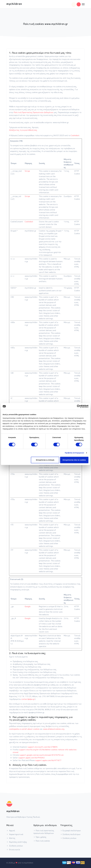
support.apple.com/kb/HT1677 (48, 760)
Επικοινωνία (13, 850)
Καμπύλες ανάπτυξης (17, 842)
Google (28, 606)
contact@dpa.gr (28, 699)
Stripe (27, 171)
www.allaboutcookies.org (54, 729)
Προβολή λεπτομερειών (74, 453)
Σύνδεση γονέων (15, 846)
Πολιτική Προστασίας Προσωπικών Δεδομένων (34, 112)
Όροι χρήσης (40, 837)
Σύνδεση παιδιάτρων (70, 834)
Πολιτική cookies (42, 841)
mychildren (14, 4)
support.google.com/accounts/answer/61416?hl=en (42, 755)
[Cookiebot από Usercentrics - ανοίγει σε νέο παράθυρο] (79, 406)
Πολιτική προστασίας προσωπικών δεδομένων (44, 832)
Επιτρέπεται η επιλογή (45, 460)
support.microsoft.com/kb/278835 (43, 747)
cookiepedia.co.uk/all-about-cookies (24, 729)
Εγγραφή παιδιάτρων (71, 831)
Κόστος (11, 838)
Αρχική (11, 831)
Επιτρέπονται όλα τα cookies (74, 460)
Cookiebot (75, 135)
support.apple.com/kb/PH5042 (32, 758)
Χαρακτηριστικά (15, 834)
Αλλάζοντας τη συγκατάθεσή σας (23, 130)
